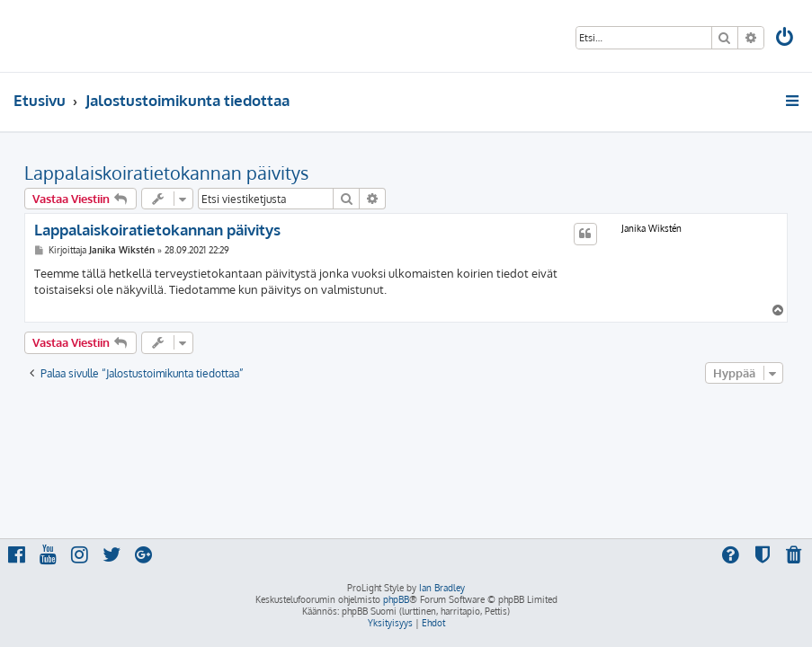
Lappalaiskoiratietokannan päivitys (166, 173)
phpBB (396, 599)
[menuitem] (786, 39)
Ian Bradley (442, 588)
